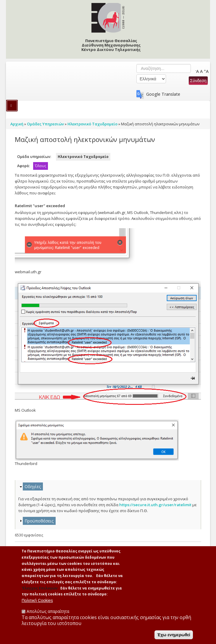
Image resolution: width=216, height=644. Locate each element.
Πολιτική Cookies (37, 604)
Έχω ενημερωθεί (174, 638)
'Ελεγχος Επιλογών (40, 591)
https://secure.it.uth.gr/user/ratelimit (155, 505)
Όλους (41, 166)
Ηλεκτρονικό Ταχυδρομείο (83, 157)
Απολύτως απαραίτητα (48, 615)
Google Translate (163, 94)
